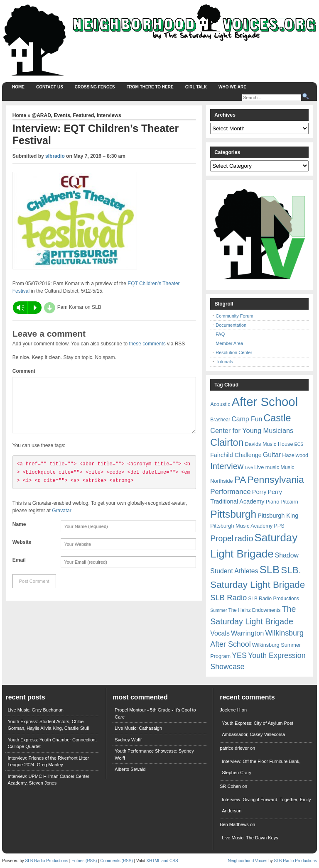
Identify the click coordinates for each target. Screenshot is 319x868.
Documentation (231, 325)
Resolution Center (234, 352)
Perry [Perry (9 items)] (259, 492)
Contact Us (50, 87)
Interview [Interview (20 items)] (227, 466)
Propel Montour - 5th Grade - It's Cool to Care (155, 713)
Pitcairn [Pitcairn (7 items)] (289, 502)
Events (62, 115)
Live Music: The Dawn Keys (250, 838)
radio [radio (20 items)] (244, 538)
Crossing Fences (95, 87)
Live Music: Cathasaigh (138, 728)
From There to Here (150, 87)
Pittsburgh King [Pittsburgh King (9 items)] (278, 516)
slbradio (55, 156)
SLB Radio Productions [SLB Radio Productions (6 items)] (274, 599)
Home (18, 87)
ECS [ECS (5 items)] (299, 444)
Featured (84, 115)
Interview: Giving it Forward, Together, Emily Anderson (266, 805)
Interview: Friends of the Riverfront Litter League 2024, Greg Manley (48, 762)
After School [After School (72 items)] (265, 402)
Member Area (229, 343)
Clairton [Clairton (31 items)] (227, 443)
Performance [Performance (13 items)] (231, 492)
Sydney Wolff (128, 740)
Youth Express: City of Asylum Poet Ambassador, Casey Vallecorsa (258, 729)
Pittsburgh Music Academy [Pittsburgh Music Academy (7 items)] (241, 526)
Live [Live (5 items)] (249, 467)
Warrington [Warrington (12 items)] (247, 633)
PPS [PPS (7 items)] (279, 526)
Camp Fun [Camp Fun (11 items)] (247, 419)
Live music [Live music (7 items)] (267, 467)
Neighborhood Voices (247, 861)
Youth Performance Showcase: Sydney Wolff (154, 754)
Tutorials (224, 362)
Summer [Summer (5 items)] (218, 610)
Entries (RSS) (84, 861)
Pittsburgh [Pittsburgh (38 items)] (233, 514)
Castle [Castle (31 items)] (277, 418)
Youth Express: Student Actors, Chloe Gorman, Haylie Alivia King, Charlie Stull (48, 725)
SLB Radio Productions (47, 861)
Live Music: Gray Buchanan (36, 710)
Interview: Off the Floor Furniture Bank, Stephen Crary (261, 767)
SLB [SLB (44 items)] (270, 570)
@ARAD (41, 115)
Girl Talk (196, 87)
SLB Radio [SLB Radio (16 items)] (228, 598)
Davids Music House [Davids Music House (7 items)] (269, 444)
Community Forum (234, 316)
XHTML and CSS (162, 861)
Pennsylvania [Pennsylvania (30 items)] (276, 479)
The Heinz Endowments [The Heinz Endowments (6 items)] (255, 610)
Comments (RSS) (116, 861)
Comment (24, 371)
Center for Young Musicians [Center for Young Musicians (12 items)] (252, 430)
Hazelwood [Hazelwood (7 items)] (295, 455)
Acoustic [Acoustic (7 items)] (220, 404)
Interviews (109, 115)
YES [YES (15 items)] (239, 655)
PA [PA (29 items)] (240, 479)
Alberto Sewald (130, 769)
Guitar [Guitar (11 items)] (272, 455)
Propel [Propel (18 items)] (222, 539)
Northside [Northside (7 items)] (222, 481)
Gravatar (62, 521)
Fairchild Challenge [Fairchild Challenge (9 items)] (236, 455)
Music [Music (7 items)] (287, 467)
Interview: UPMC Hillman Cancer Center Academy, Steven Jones (48, 780)
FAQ (220, 334)
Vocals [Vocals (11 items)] (220, 633)
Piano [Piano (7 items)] (273, 502)
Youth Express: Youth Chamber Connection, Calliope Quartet (52, 743)
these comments (147, 344)
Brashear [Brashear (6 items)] (220, 420)
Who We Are (232, 87)
